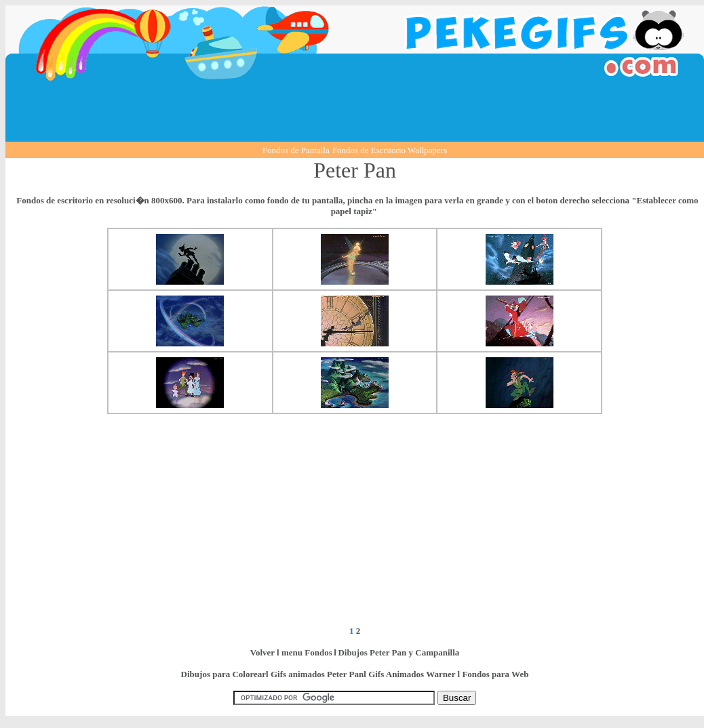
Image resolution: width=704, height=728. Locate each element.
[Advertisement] (355, 111)
